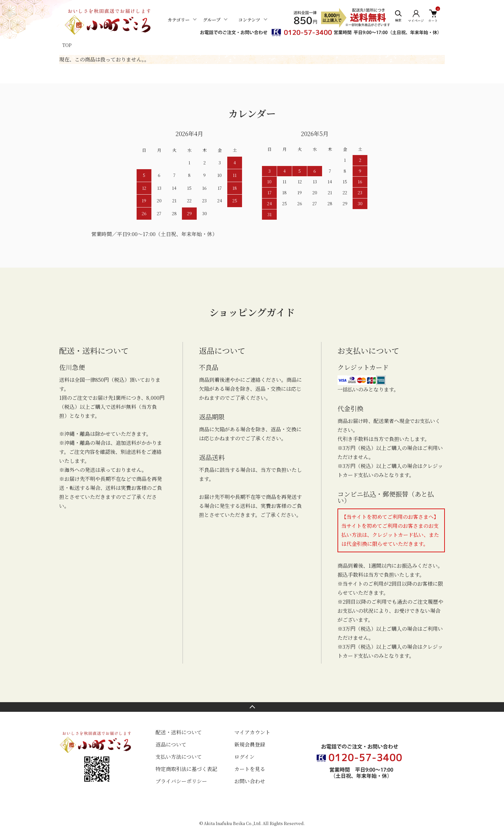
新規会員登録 (250, 744)
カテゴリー (179, 20)
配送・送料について (179, 732)
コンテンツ (249, 20)
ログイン (244, 757)
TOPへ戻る (252, 707)
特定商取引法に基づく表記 (186, 769)
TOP (67, 45)
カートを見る (250, 769)
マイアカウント (252, 732)
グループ (212, 20)
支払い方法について (179, 757)
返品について (171, 744)
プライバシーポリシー (181, 781)
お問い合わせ (250, 781)
